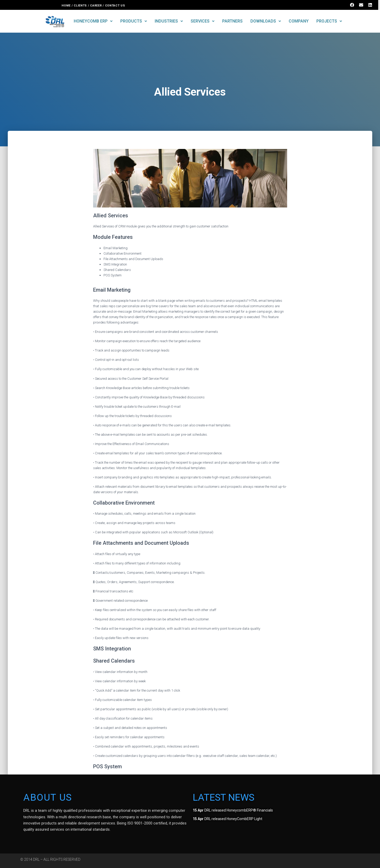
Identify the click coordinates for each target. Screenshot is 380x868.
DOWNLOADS (266, 21)
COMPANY (299, 21)
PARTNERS (232, 21)
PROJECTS (329, 21)
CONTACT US (116, 6)
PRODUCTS (134, 21)
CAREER (96, 6)
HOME (66, 6)
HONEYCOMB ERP (93, 21)
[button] (93, 21)
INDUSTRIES (169, 21)
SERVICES (203, 21)
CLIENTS (80, 6)
